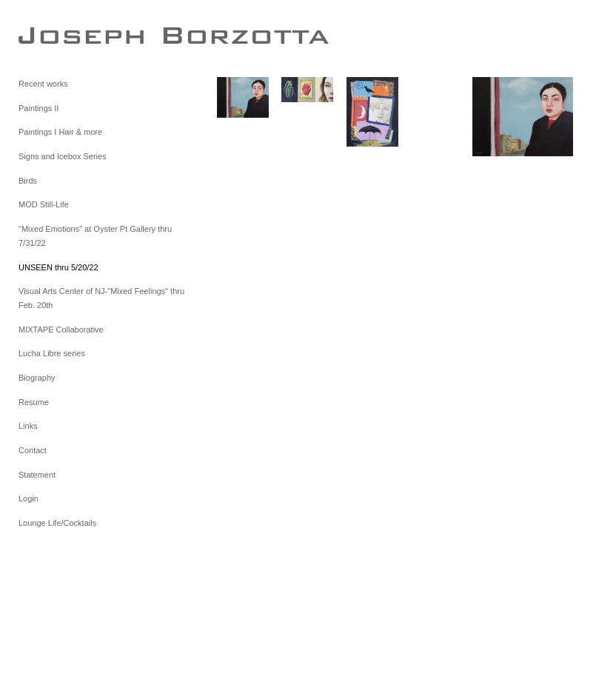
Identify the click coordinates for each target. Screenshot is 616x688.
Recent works (43, 84)
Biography (37, 378)
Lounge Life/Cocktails (57, 523)
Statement (37, 475)
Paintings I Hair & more (60, 132)
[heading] (56, 35)
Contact (33, 450)
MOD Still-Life (44, 204)
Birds (28, 181)
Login (29, 498)
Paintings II (38, 108)
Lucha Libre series (52, 353)
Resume (34, 402)
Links (28, 426)
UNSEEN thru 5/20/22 (58, 267)
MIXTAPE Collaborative (61, 330)
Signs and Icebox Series (63, 156)
